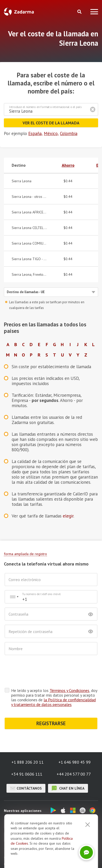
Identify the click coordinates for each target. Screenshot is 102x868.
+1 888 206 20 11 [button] (28, 762)
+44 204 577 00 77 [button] (74, 774)
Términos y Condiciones (69, 690)
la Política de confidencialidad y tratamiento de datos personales (53, 702)
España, (35, 133)
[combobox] (14, 597)
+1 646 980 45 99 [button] (74, 762)
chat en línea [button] (68, 788)
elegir (68, 516)
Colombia (69, 133)
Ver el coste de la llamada (51, 123)
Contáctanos (26, 788)
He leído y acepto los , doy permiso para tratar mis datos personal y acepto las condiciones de (54, 697)
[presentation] (44, 672)
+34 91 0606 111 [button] (27, 774)
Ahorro (68, 165)
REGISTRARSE (51, 723)
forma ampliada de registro (25, 554)
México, (51, 133)
